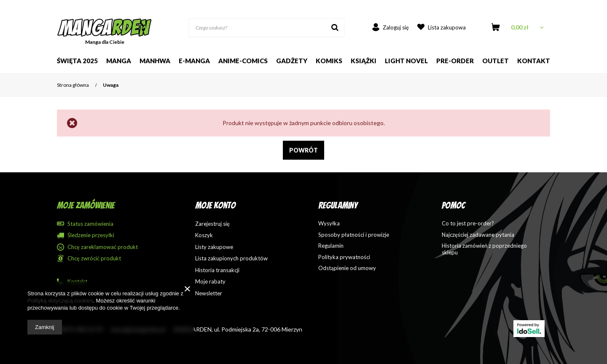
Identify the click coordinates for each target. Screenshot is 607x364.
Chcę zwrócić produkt (94, 258)
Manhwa (155, 61)
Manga (119, 61)
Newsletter (209, 293)
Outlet (496, 61)
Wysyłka (329, 223)
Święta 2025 (77, 61)
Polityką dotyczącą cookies (60, 301)
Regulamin (331, 246)
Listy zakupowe (214, 247)
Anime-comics (243, 61)
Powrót (303, 150)
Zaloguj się (396, 27)
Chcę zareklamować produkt (103, 247)
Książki (364, 61)
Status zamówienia (90, 224)
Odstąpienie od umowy (347, 268)
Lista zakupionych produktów (231, 258)
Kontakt (534, 61)
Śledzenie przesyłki (91, 235)
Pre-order (455, 61)
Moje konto (215, 205)
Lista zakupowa (447, 27)
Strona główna (73, 85)
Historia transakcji (217, 270)
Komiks (329, 61)
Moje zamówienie (86, 205)
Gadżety (292, 61)
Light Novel (406, 61)
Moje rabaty (210, 282)
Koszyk (204, 235)
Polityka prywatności (344, 257)
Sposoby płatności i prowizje (354, 235)
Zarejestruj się (212, 224)
